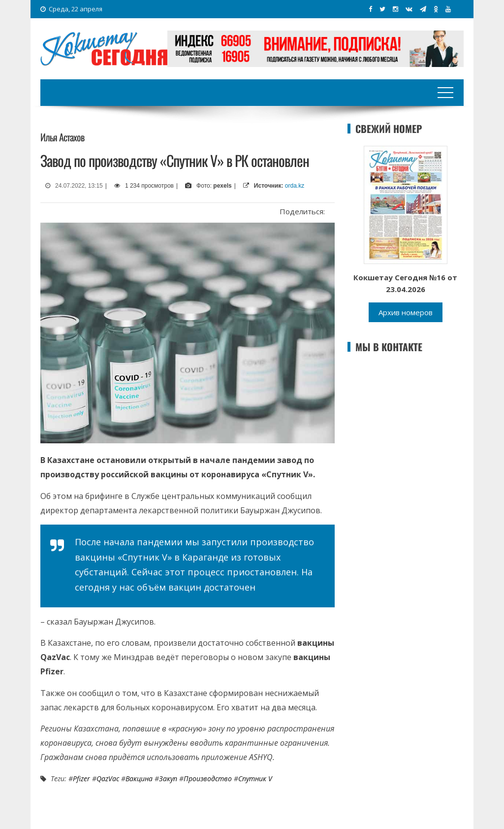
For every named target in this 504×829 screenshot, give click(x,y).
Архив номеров (406, 312)
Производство (208, 779)
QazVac (108, 779)
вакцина (139, 779)
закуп (168, 779)
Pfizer (81, 779)
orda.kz (295, 186)
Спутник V (255, 779)
